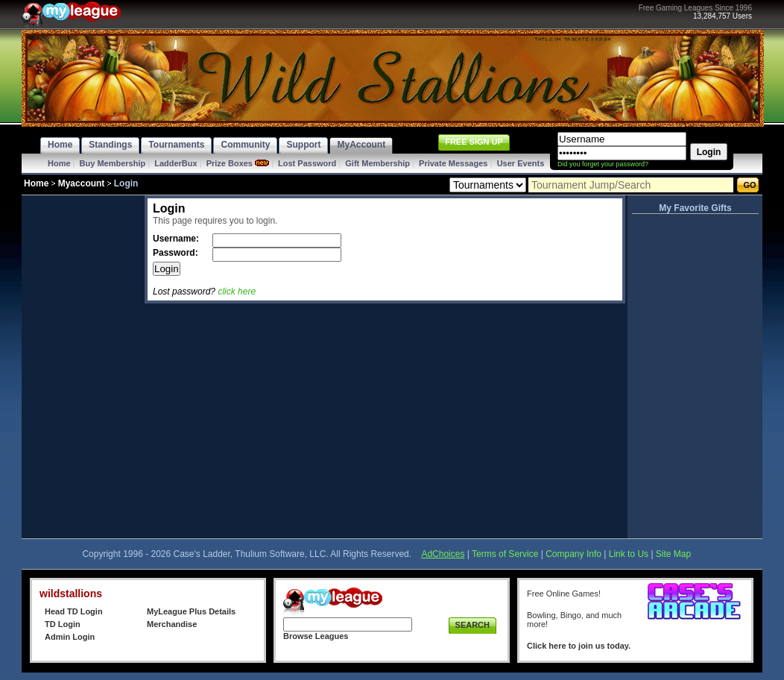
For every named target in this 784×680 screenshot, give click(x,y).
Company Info (573, 554)
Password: (177, 253)
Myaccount (82, 183)
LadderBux (176, 163)
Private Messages (453, 163)
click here (237, 292)
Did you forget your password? (603, 164)
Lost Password (307, 163)
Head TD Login (74, 611)
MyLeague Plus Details (191, 611)
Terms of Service (505, 554)
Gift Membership (377, 163)
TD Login (63, 624)
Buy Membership (113, 163)
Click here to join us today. (579, 646)
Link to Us (629, 554)
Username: (177, 239)
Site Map (673, 554)
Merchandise (172, 624)
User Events (521, 163)
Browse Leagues (316, 636)
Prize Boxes (230, 163)
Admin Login (70, 637)
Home (59, 163)
